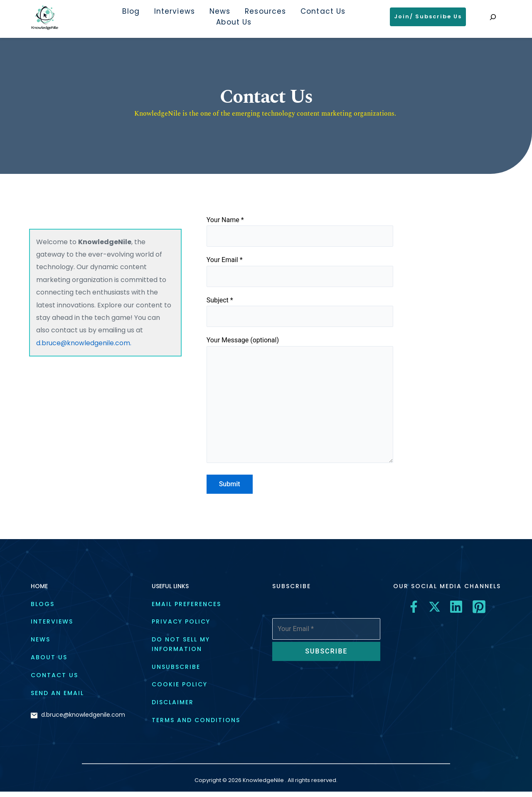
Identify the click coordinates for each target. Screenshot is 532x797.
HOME (39, 592)
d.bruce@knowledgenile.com (83, 720)
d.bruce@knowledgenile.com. (84, 343)
